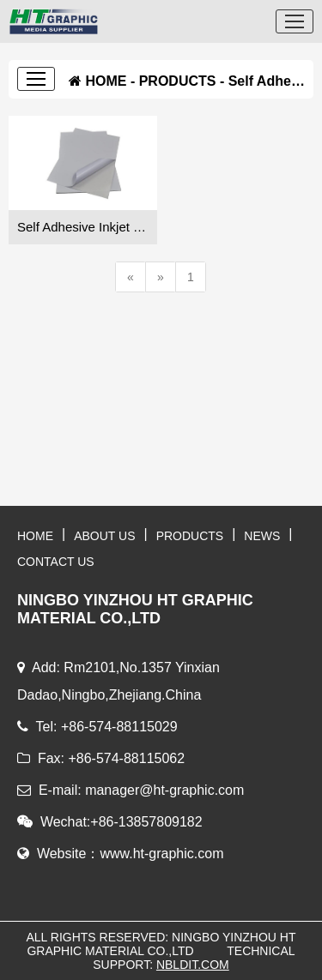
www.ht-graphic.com (161, 854)
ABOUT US (104, 536)
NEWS (262, 536)
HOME (106, 81)
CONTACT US (56, 562)
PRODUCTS (178, 81)
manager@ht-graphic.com (164, 790)
